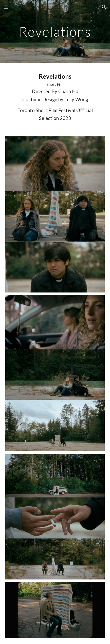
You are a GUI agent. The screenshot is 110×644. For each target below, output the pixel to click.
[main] (55, 32)
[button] (6, 7)
